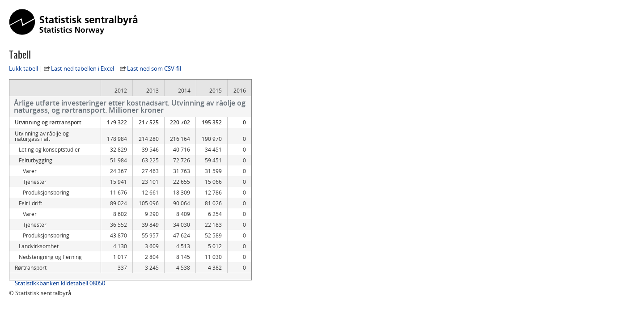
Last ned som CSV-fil (154, 68)
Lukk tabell (23, 68)
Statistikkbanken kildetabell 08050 (60, 283)
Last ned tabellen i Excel (83, 68)
